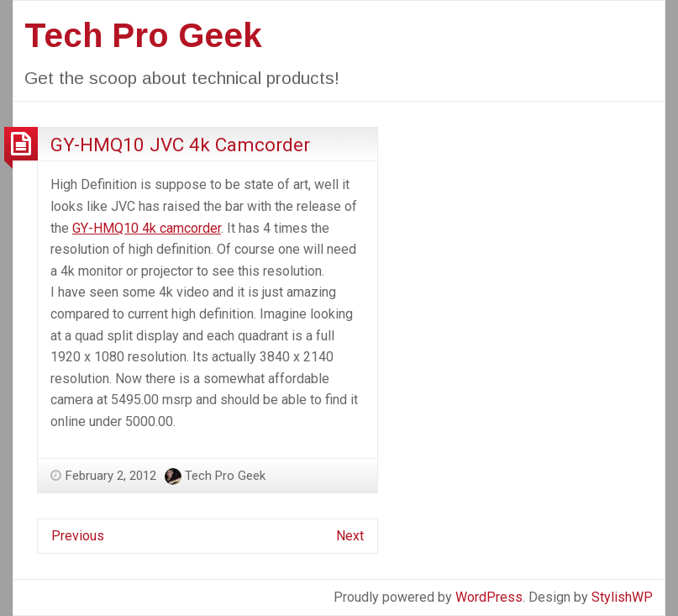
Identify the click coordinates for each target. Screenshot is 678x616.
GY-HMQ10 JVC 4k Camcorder (180, 145)
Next (350, 536)
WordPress (489, 597)
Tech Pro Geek (143, 35)
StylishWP (622, 597)
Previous (78, 536)
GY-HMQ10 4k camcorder (147, 228)
